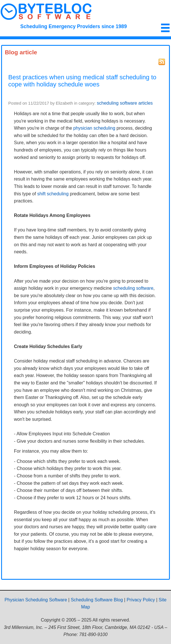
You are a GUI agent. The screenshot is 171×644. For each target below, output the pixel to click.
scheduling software (133, 288)
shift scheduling (53, 194)
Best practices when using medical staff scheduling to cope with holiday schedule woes (82, 81)
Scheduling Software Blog (97, 600)
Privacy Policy (141, 600)
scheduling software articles (125, 103)
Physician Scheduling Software (36, 600)
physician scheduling (94, 128)
